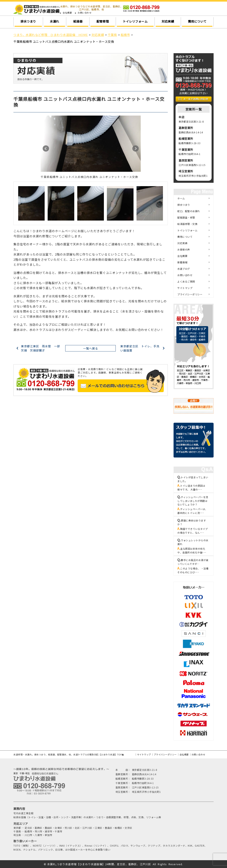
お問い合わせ (85, 13)
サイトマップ (185, 288)
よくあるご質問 (186, 281)
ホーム (181, 198)
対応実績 (168, 21)
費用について (197, 21)
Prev (46, 149)
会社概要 (67, 13)
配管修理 (103, 21)
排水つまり (28, 21)
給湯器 (78, 21)
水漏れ (55, 21)
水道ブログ (184, 269)
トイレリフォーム (135, 21)
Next (136, 149)
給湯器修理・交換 (187, 224)
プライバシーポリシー (190, 294)
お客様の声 (184, 249)
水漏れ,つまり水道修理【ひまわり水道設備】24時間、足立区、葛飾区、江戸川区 (99, 864)
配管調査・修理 (186, 217)
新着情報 (182, 262)
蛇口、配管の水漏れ (189, 211)
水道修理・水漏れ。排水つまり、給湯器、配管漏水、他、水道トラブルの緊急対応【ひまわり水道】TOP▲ (69, 754)
